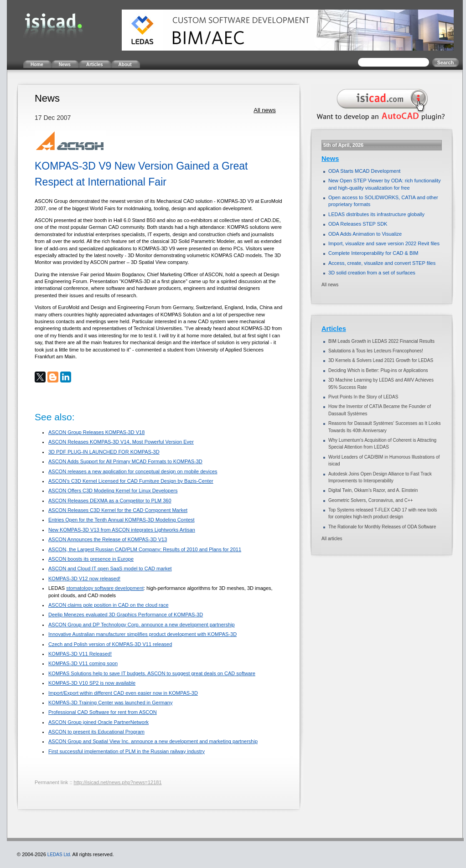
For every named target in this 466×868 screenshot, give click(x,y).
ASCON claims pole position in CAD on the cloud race (109, 605)
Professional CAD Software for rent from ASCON (103, 712)
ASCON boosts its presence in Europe (91, 559)
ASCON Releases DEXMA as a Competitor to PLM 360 (110, 501)
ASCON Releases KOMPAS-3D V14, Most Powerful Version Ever (121, 442)
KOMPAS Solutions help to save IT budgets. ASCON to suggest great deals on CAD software (152, 673)
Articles (334, 329)
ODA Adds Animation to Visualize (365, 234)
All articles (332, 539)
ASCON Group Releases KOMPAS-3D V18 (96, 432)
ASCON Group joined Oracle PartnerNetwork (98, 722)
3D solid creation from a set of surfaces (372, 273)
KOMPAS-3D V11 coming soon (83, 663)
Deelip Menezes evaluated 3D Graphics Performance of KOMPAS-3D (126, 615)
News (330, 159)
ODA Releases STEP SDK (358, 224)
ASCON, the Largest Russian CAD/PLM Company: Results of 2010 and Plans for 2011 (145, 549)
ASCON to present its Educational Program (96, 732)
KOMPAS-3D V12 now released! (84, 579)
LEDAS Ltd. (59, 855)
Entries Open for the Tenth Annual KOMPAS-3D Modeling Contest (122, 520)
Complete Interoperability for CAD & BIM (373, 253)
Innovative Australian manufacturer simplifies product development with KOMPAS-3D (142, 634)
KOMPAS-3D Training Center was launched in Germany (110, 703)
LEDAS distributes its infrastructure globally (376, 214)
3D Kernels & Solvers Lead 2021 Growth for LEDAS (381, 360)
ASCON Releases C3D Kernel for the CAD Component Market (118, 510)
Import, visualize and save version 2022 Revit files (384, 243)
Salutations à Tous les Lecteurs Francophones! (376, 351)
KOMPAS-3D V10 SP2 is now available (92, 683)
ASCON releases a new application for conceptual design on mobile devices (133, 471)
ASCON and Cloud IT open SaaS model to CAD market (110, 568)
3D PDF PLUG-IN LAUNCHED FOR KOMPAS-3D (104, 452)
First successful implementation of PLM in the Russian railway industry (127, 751)
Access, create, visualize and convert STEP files (382, 263)
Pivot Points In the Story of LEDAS (363, 397)
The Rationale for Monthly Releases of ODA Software (382, 527)
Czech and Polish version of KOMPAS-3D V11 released (110, 644)
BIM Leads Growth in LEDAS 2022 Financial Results (381, 341)
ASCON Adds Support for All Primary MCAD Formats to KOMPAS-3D (125, 461)
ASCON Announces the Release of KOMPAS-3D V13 (108, 539)
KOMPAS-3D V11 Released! (80, 654)
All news (264, 110)
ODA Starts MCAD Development (364, 171)
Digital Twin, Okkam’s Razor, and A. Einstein (373, 490)
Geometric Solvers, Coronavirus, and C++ (371, 500)
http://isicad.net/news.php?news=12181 (118, 782)
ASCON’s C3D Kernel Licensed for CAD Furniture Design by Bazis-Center (131, 481)
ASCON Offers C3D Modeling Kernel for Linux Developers (113, 491)
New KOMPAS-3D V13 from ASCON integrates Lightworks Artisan (122, 530)
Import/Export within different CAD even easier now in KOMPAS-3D (123, 693)
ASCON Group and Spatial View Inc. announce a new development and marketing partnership (153, 741)
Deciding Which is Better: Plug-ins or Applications (378, 370)
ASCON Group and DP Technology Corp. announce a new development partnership (142, 625)
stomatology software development (105, 588)
